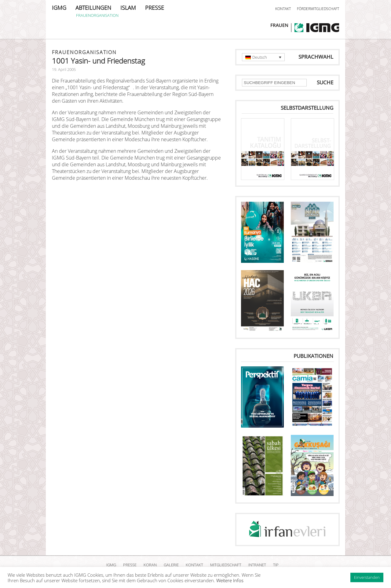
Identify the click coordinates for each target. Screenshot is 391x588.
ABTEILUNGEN (93, 8)
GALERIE (171, 565)
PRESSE (155, 8)
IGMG (59, 8)
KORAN (150, 565)
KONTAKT (283, 9)
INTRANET (257, 565)
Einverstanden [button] (367, 577)
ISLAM (128, 8)
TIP (276, 565)
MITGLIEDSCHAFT (226, 565)
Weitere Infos (230, 580)
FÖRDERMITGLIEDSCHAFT (318, 9)
